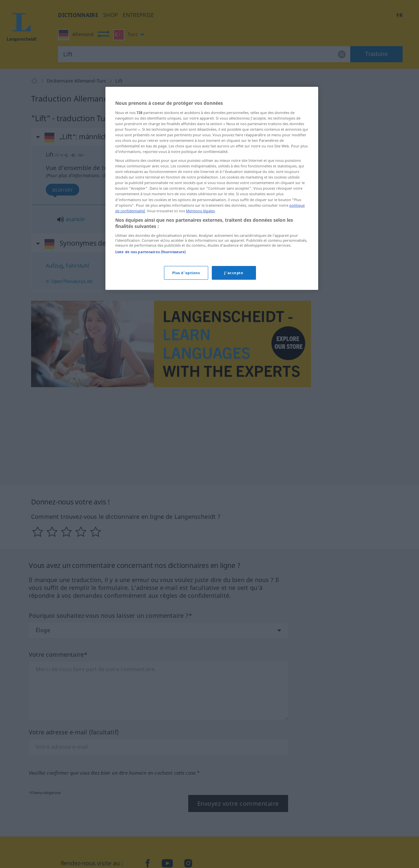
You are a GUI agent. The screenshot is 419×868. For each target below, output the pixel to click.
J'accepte (234, 273)
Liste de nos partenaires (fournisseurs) (150, 252)
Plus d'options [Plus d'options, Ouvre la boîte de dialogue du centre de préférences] (186, 273)
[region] (212, 188)
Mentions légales (200, 211)
